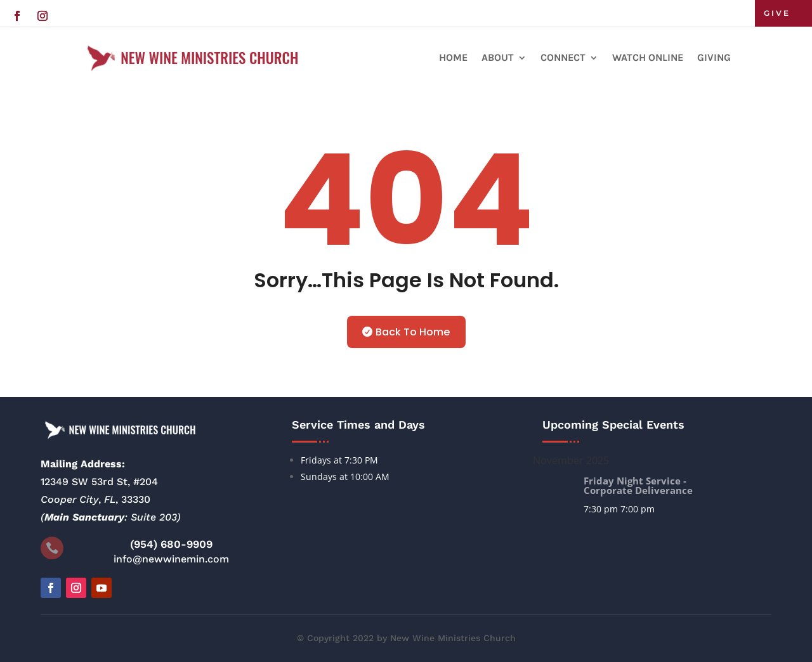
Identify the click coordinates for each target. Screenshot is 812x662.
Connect (563, 57)
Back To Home (413, 332)
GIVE (777, 13)
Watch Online (648, 57)
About (498, 57)
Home (453, 57)
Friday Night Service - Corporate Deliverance (638, 485)
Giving (714, 57)
